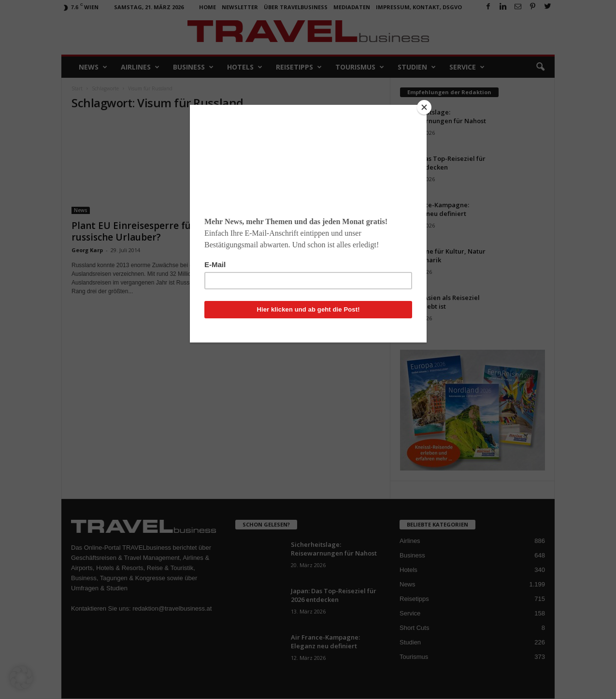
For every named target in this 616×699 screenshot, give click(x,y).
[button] (21, 678)
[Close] (424, 107)
